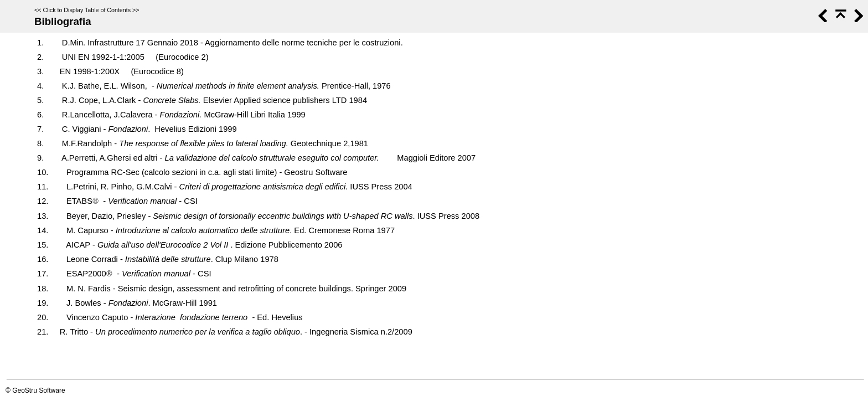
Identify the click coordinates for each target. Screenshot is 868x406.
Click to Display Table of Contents (87, 10)
